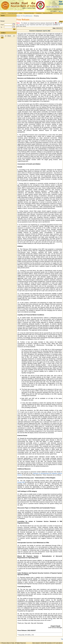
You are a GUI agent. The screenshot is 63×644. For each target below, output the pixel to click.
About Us (4, 13)
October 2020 (21, 482)
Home (18, 16)
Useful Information (12, 13)
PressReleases (28, 16)
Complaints (39, 13)
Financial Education (29, 13)
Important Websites (48, 13)
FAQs (21, 13)
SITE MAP (49, 9)
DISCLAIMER (53, 11)
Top (62, 639)
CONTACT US (56, 9)
